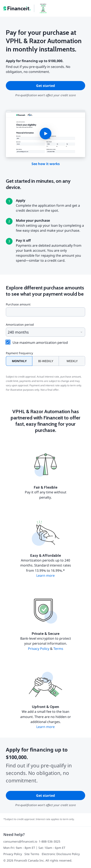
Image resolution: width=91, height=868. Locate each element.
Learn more (45, 575)
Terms (58, 649)
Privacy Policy (39, 649)
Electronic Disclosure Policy (61, 854)
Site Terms (32, 854)
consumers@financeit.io (20, 841)
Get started (45, 86)
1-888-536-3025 (50, 841)
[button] (45, 134)
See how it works (46, 164)
